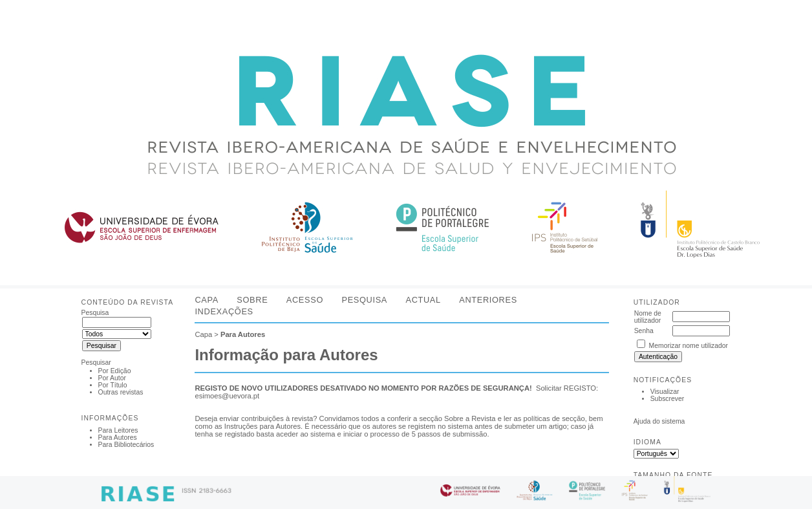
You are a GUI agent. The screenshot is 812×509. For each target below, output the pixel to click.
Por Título (113, 385)
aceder (287, 434)
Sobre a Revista (470, 418)
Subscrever (668, 399)
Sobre (252, 300)
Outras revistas (121, 392)
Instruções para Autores (262, 426)
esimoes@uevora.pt (227, 396)
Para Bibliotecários (126, 445)
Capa (206, 300)
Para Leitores (118, 430)
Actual (423, 300)
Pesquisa (364, 300)
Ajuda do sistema (659, 421)
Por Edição (115, 371)
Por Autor (112, 378)
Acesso (305, 300)
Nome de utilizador (648, 317)
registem (422, 426)
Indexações (224, 311)
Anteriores (488, 300)
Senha (644, 331)
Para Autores (118, 438)
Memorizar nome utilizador (689, 346)
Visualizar (665, 392)
